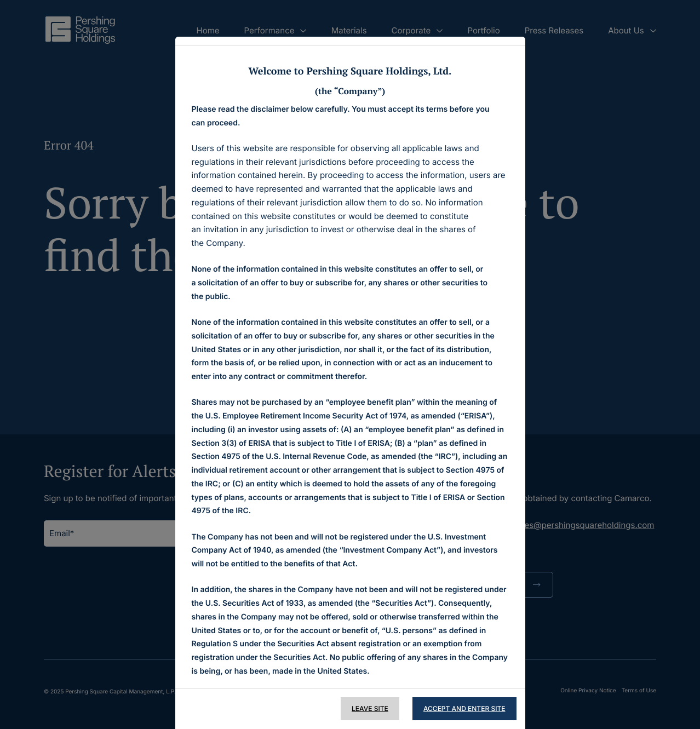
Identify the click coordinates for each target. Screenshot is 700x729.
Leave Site (370, 708)
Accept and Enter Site (464, 708)
